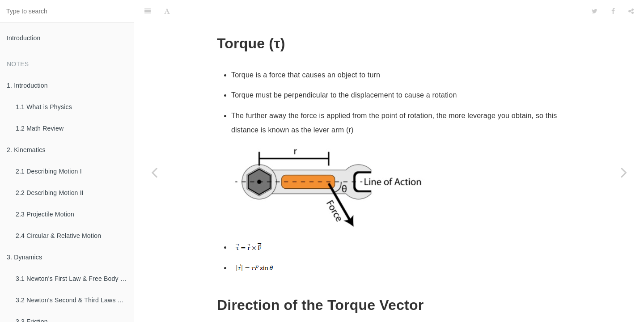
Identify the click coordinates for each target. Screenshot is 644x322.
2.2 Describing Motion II (50, 193)
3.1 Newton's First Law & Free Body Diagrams (75, 279)
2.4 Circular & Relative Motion (58, 236)
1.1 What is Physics (44, 107)
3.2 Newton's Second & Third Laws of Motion (75, 300)
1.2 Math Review (40, 128)
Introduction (24, 38)
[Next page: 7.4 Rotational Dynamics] (624, 172)
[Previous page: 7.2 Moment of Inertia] (154, 172)
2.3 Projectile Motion (45, 214)
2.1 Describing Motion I (49, 171)
